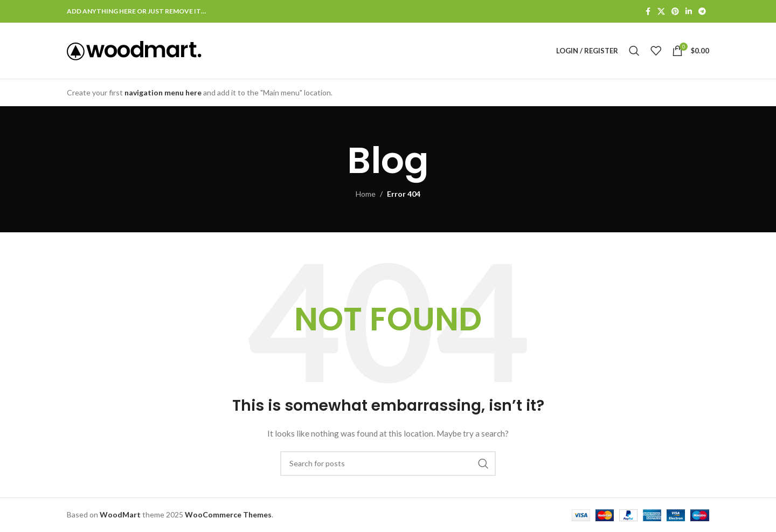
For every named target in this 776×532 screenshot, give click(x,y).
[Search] (634, 51)
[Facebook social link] (648, 12)
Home (366, 194)
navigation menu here (163, 92)
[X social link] (661, 12)
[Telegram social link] (702, 12)
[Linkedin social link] (689, 12)
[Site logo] (134, 50)
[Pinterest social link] (675, 12)
